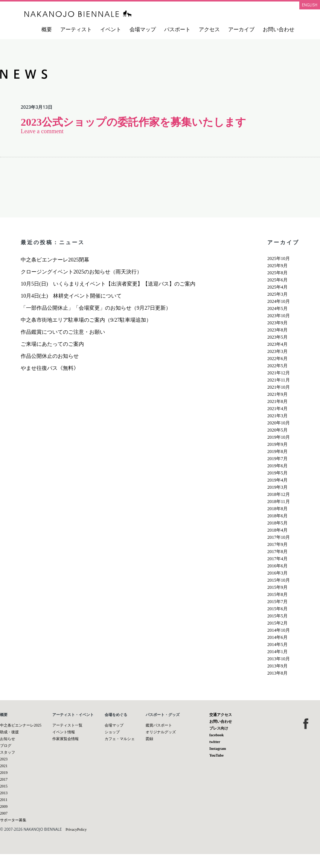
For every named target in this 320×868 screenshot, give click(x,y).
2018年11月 (279, 502)
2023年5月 (277, 337)
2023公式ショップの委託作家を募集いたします (133, 122)
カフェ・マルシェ (120, 739)
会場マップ (143, 30)
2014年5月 (277, 645)
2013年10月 (279, 659)
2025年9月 (277, 266)
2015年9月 (277, 587)
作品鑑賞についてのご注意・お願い (63, 332)
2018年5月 (277, 523)
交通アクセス (221, 715)
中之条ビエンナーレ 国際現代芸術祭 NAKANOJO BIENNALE (78, 14)
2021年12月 (279, 373)
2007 (4, 813)
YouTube (216, 755)
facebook (216, 735)
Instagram (218, 749)
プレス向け (219, 728)
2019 (4, 773)
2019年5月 (277, 473)
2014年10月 (279, 630)
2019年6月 (277, 466)
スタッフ (8, 752)
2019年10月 (279, 437)
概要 (47, 30)
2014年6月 (277, 637)
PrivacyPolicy (76, 829)
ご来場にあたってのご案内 (52, 344)
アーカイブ (241, 30)
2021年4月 (277, 409)
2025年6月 (277, 280)
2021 (4, 766)
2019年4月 (277, 480)
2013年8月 (277, 673)
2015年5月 (277, 616)
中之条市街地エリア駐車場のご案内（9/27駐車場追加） (86, 320)
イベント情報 (64, 732)
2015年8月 (277, 594)
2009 (4, 806)
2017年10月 (279, 537)
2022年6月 (277, 359)
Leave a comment (42, 131)
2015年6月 (277, 609)
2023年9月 (277, 323)
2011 (4, 800)
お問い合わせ (279, 30)
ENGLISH (310, 5)
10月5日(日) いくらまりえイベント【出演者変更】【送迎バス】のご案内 (108, 284)
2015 (4, 786)
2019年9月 (277, 444)
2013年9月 (277, 666)
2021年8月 (277, 401)
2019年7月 (277, 459)
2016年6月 (277, 566)
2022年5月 (277, 366)
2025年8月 (277, 273)
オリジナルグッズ (161, 732)
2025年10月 (279, 258)
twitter (215, 742)
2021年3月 (277, 416)
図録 (149, 739)
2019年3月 (277, 487)
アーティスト (76, 30)
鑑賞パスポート (159, 725)
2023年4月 (277, 344)
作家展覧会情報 (66, 739)
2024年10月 (279, 301)
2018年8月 (277, 509)
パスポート (177, 30)
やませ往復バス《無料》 (50, 368)
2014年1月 (277, 652)
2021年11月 (279, 380)
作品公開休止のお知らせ (50, 356)
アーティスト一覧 (67, 725)
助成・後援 (9, 732)
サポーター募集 (13, 820)
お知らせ (8, 739)
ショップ (112, 732)
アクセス (209, 30)
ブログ (6, 746)
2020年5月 (277, 430)
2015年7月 (277, 602)
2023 (4, 759)
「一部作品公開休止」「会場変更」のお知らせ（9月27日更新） (96, 308)
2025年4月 (277, 287)
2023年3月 (277, 351)
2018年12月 (279, 494)
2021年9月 (277, 394)
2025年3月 (277, 294)
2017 (4, 779)
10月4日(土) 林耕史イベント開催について (71, 296)
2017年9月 (277, 544)
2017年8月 (277, 552)
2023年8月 (277, 330)
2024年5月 (277, 309)
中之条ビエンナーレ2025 (21, 725)
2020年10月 (279, 423)
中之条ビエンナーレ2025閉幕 (55, 260)
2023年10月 (279, 316)
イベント (111, 30)
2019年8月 (277, 451)
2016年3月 (277, 573)
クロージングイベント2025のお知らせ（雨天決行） (81, 272)
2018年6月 (277, 516)
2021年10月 (279, 387)
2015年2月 (277, 623)
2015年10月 (279, 580)
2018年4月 (277, 530)
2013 (4, 793)
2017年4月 (277, 559)
